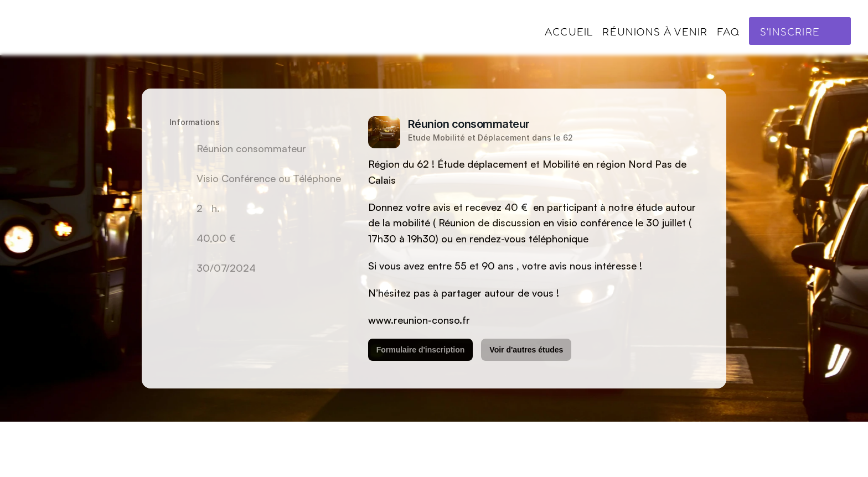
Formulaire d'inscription (421, 350)
